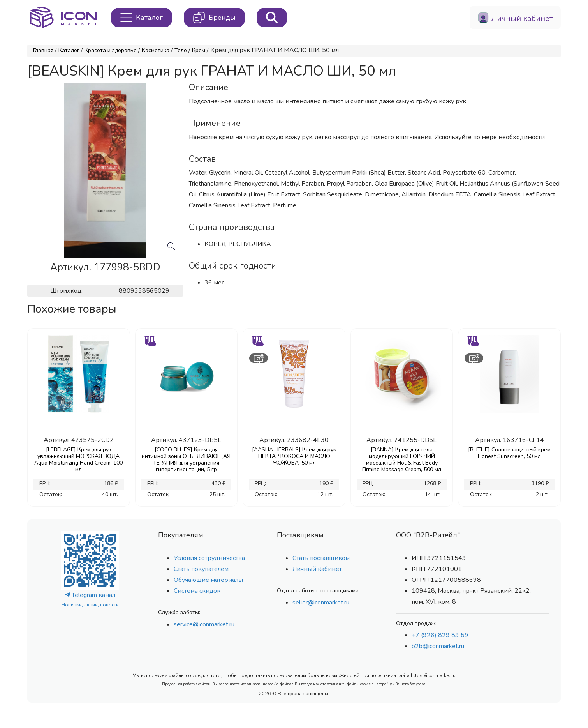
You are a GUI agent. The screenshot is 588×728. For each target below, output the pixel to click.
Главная (43, 50)
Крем (199, 50)
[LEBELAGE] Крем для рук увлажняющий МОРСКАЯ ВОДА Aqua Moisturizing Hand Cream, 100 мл (78, 459)
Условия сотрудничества (209, 558)
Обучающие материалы (208, 580)
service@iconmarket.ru (204, 624)
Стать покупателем (201, 569)
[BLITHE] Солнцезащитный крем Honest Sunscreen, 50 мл (509, 453)
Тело (181, 50)
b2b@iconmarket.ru (438, 646)
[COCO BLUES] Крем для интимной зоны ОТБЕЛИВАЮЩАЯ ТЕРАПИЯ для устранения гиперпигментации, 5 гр (186, 459)
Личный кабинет (317, 569)
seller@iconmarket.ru (321, 603)
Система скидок (197, 591)
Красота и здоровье (111, 50)
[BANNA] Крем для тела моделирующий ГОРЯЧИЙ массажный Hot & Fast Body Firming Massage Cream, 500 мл (402, 459)
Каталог (69, 50)
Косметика (156, 50)
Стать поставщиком (321, 558)
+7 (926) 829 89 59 (440, 635)
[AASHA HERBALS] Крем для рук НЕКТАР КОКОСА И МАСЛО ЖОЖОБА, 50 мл (294, 456)
